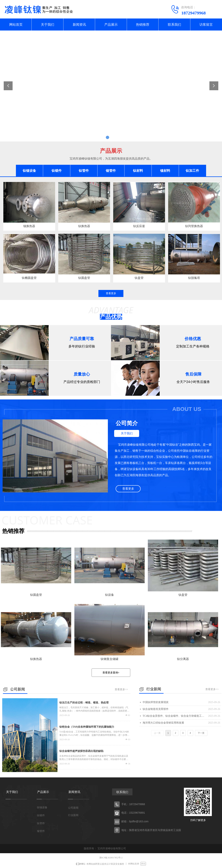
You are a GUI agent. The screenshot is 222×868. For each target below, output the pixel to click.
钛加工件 (192, 171)
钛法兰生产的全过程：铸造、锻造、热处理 (84, 703)
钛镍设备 (29, 171)
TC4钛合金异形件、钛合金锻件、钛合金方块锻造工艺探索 (174, 716)
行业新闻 (73, 815)
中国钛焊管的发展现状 (156, 702)
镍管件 (111, 171)
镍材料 (165, 171)
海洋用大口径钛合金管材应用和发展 (163, 723)
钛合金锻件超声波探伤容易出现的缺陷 (81, 751)
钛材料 (138, 171)
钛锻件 (57, 171)
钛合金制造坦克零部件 (156, 709)
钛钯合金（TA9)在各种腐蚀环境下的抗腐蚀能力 (87, 727)
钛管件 (84, 171)
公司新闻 (73, 808)
